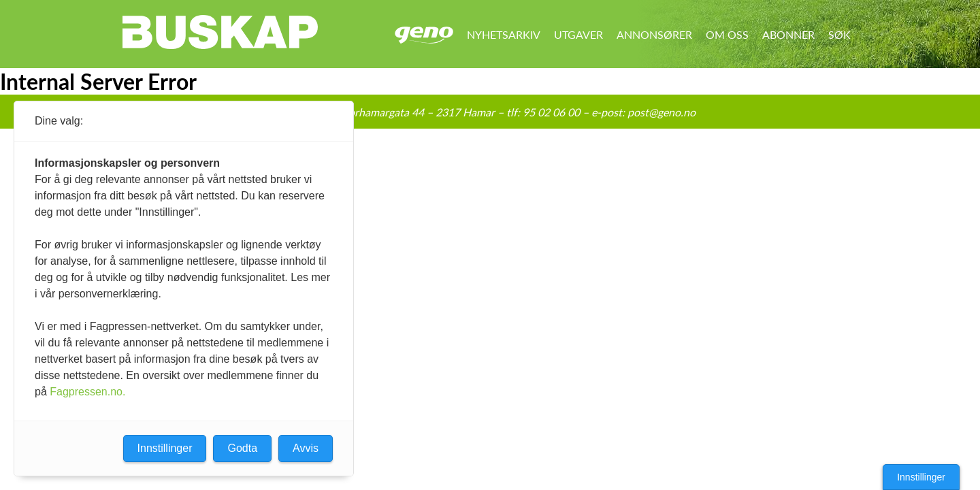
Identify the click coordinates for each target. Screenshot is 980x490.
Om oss (727, 34)
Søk (839, 34)
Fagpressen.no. (87, 392)
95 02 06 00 (551, 112)
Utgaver (578, 34)
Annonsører (654, 34)
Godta (242, 448)
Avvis (306, 448)
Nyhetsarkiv (504, 34)
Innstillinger (921, 477)
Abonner (788, 34)
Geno (424, 35)
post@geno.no (661, 112)
